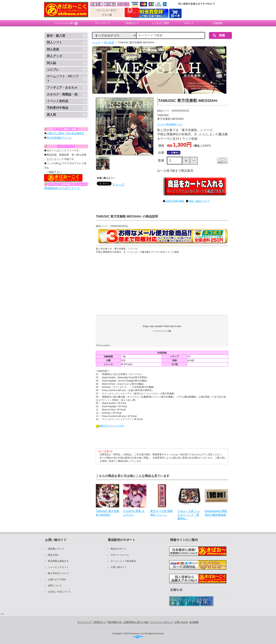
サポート (189, 23)
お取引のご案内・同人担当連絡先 (65, 133)
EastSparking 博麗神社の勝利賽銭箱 (216, 513)
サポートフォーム (120, 555)
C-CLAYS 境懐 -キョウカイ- (134, 513)
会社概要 (194, 622)
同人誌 (51, 63)
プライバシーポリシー (162, 622)
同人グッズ (54, 56)
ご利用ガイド (131, 23)
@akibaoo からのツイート (62, 188)
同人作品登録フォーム (59, 138)
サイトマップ (103, 23)
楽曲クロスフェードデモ (110, 426)
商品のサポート (119, 549)
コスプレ (53, 70)
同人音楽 (53, 49)
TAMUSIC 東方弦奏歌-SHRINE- (108, 513)
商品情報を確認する (58, 561)
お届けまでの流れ (57, 579)
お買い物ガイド (119, 567)
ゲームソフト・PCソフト (63, 78)
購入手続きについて (58, 573)
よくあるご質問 (160, 23)
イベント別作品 (58, 101)
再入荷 (51, 115)
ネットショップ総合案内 (123, 561)
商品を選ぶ (54, 555)
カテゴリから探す (66, 23)
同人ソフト (54, 42)
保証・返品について (199, 201)
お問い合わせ (181, 622)
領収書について (56, 549)
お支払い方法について (59, 592)
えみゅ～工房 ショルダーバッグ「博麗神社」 (189, 515)
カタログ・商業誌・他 (62, 94)
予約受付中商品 (58, 108)
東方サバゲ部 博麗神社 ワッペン (161, 513)
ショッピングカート (58, 567)
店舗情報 (218, 23)
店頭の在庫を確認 (175, 201)
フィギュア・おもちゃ (62, 87)
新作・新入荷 (56, 36)
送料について (55, 586)
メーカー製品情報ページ (170, 124)
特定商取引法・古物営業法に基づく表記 (128, 622)
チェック (118, 184)
